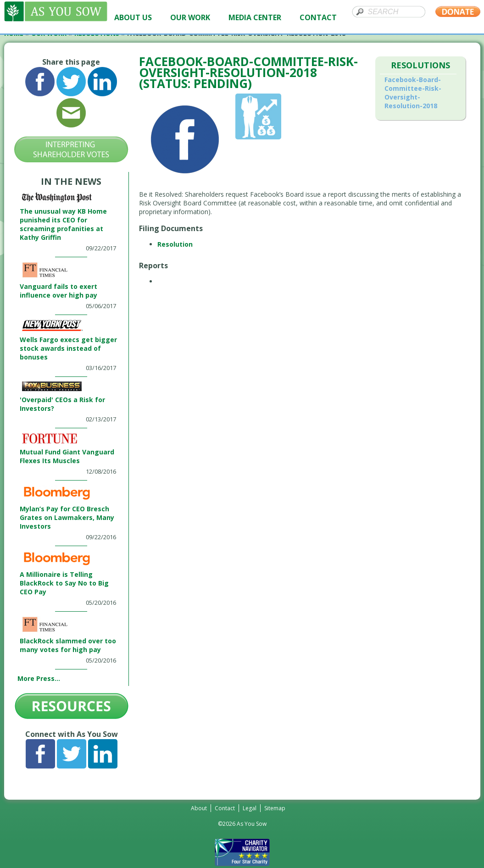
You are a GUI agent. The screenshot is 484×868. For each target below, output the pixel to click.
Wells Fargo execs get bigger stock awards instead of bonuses (68, 348)
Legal (250, 808)
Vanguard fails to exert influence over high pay (58, 291)
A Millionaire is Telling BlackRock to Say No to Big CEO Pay (64, 583)
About (199, 808)
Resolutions (420, 65)
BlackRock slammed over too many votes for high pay (68, 645)
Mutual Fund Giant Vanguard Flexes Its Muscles (67, 456)
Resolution (175, 244)
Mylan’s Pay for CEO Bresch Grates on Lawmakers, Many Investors (67, 517)
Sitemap (275, 808)
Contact (225, 808)
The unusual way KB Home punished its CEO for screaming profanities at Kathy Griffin (63, 224)
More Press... (39, 678)
